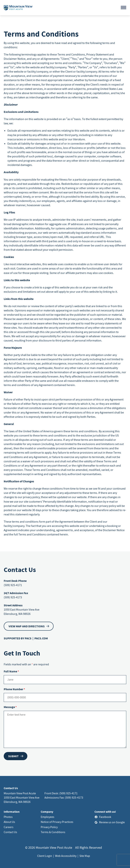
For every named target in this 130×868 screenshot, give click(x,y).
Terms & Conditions (53, 832)
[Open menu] (123, 8)
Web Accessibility (66, 856)
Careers (9, 827)
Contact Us (10, 832)
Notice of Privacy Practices (57, 822)
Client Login (45, 856)
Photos (8, 817)
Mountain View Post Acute (20, 793)
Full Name (11, 671)
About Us (9, 822)
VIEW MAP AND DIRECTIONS (27, 626)
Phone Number (14, 689)
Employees (48, 817)
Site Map (85, 856)
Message (10, 707)
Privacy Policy (49, 827)
